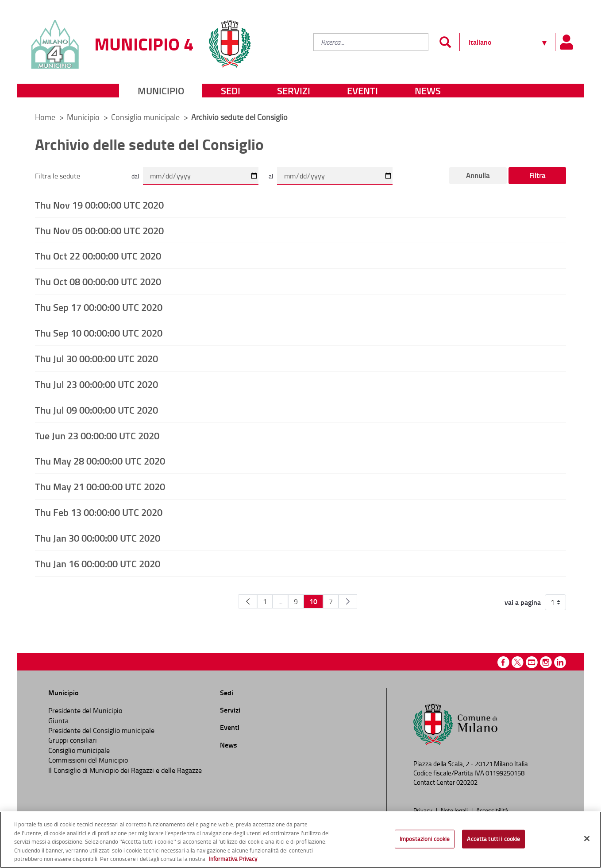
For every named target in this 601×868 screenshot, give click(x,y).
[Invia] (445, 42)
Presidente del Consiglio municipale (101, 730)
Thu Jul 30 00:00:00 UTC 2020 (96, 358)
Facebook (503, 662)
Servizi (294, 91)
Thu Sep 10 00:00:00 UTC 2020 (99, 333)
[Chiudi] (587, 839)
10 (313, 601)
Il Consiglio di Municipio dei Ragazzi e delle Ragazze (125, 770)
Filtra (537, 175)
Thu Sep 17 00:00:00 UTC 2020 (99, 307)
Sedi (231, 91)
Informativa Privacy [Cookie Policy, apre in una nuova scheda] (233, 859)
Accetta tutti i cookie (493, 839)
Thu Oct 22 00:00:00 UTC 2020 (98, 256)
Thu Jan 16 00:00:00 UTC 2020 (98, 563)
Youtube (532, 662)
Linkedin (560, 662)
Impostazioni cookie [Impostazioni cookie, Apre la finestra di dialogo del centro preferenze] (425, 839)
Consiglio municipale (146, 117)
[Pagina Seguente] (348, 601)
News (428, 91)
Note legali (455, 810)
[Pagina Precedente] (248, 601)
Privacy (424, 810)
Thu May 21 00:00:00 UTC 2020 (100, 486)
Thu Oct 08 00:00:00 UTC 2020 (98, 281)
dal (135, 176)
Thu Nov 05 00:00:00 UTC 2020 (99, 230)
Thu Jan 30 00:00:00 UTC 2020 (98, 538)
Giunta (58, 721)
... (280, 601)
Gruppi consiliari (73, 740)
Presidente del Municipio (85, 710)
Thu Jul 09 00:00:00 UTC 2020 (96, 410)
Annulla (478, 175)
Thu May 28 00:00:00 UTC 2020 (100, 461)
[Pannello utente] (566, 42)
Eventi (362, 91)
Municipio (161, 91)
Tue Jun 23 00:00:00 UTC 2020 (97, 435)
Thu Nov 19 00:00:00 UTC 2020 (99, 205)
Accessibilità (492, 810)
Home (45, 117)
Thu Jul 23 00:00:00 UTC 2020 (96, 384)
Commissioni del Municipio (88, 760)
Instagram (546, 662)
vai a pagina (523, 602)
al (271, 176)
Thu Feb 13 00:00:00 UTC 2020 (99, 512)
